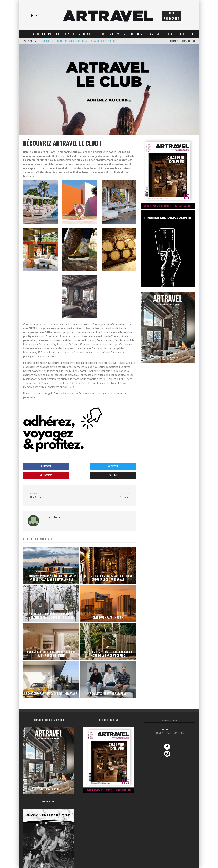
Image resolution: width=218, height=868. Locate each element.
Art (58, 34)
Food (102, 34)
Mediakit (174, 41)
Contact (186, 41)
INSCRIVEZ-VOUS (169, 720)
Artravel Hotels (161, 34)
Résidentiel (86, 34)
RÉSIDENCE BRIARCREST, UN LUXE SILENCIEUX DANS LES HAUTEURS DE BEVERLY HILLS (80, 41)
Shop (172, 13)
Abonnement (172, 19)
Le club (182, 34)
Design (70, 34)
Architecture (42, 34)
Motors (115, 34)
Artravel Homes (135, 34)
